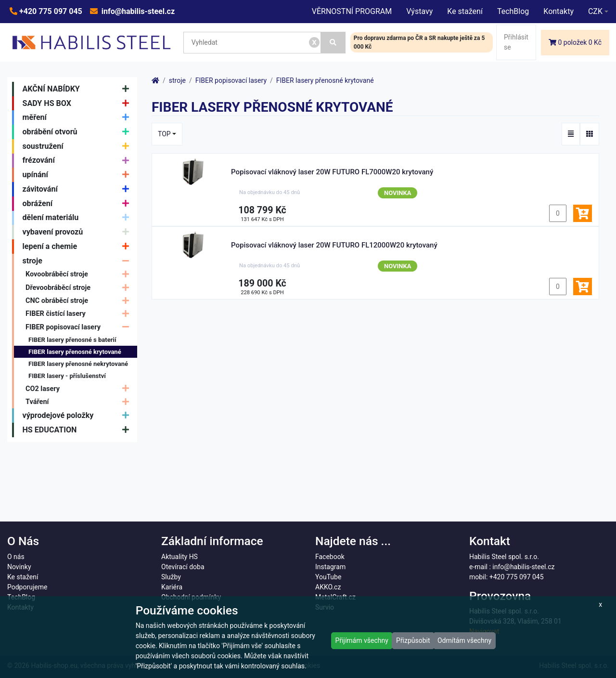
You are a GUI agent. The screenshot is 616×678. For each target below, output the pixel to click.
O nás (16, 557)
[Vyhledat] (333, 43)
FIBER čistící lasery (80, 314)
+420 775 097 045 (50, 11)
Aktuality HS (180, 557)
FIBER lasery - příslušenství (67, 376)
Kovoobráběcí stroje (80, 275)
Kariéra (172, 587)
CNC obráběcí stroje (80, 301)
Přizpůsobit (413, 640)
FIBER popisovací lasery (80, 327)
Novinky (19, 567)
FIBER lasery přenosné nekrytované (78, 364)
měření (78, 117)
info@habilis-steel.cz (137, 11)
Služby (171, 577)
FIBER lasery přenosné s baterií (72, 340)
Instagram (330, 567)
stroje (78, 261)
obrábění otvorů (78, 132)
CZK (595, 11)
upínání (78, 175)
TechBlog (513, 11)
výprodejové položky (78, 416)
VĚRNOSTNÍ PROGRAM (352, 11)
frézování (78, 161)
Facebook (330, 557)
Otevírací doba (183, 567)
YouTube (328, 577)
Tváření (80, 402)
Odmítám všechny (464, 640)
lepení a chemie (78, 247)
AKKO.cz (328, 587)
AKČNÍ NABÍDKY (78, 89)
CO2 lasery (80, 389)
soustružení (78, 146)
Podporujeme (27, 587)
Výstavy (419, 11)
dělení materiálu (78, 218)
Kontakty (558, 11)
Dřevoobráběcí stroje (80, 288)
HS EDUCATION (78, 430)
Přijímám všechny (362, 640)
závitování (78, 189)
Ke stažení (465, 11)
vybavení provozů (78, 232)
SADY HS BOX (78, 104)
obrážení (78, 204)
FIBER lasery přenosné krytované (75, 352)
